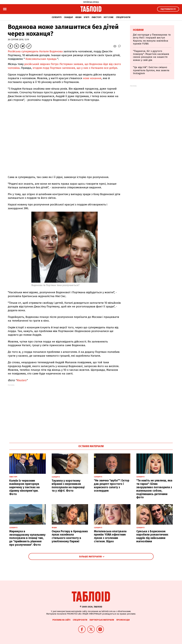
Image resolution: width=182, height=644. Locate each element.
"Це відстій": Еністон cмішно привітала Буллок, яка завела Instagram (151, 70)
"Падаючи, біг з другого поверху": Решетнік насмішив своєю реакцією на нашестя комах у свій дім (151, 56)
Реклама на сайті (61, 620)
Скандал (68, 17)
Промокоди (123, 620)
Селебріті (57, 17)
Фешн (78, 17)
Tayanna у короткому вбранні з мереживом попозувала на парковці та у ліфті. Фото (68, 486)
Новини (138, 30)
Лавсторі (96, 17)
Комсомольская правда (41, 59)
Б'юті (87, 17)
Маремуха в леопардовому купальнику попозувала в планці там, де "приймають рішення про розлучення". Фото (27, 538)
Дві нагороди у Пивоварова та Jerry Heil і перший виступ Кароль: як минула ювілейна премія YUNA (152, 39)
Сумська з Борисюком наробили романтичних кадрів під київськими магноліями (152, 536)
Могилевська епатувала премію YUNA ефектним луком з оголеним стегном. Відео (110, 536)
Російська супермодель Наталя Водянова (36, 51)
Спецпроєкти (123, 17)
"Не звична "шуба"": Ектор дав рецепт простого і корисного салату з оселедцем (112, 486)
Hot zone (109, 17)
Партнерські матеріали (102, 620)
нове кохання (92, 78)
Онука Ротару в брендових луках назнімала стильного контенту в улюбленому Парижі (70, 536)
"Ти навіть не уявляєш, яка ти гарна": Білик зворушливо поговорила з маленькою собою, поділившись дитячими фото (154, 489)
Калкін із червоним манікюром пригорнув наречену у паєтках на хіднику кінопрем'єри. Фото (24, 487)
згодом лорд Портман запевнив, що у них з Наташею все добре (75, 68)
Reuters (21, 380)
